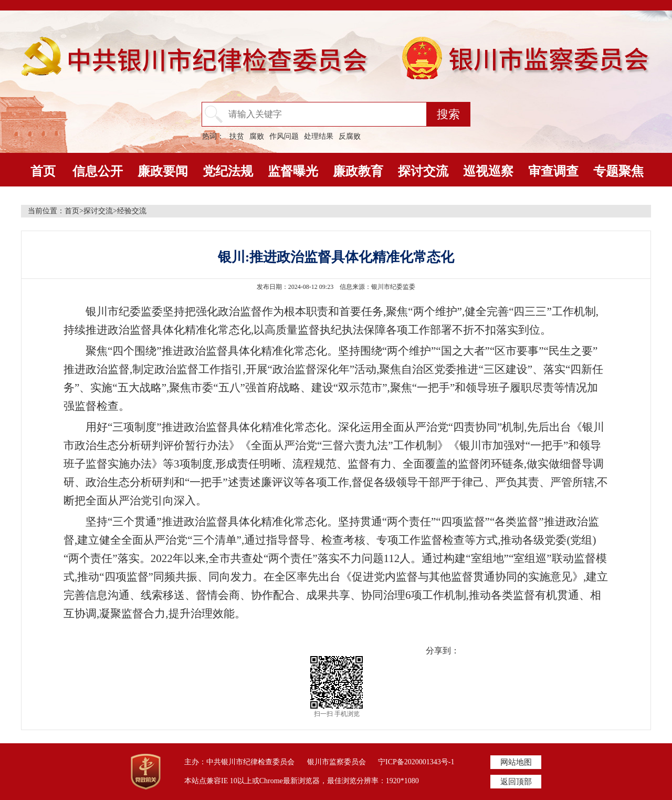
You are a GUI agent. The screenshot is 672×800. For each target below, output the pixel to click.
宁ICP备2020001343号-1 (416, 762)
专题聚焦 (618, 171)
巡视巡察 (488, 171)
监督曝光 (293, 171)
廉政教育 (358, 171)
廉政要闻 (163, 171)
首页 (43, 171)
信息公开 (98, 171)
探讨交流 (423, 171)
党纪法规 (228, 171)
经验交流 (132, 211)
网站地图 (516, 762)
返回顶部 (516, 782)
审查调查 (553, 171)
